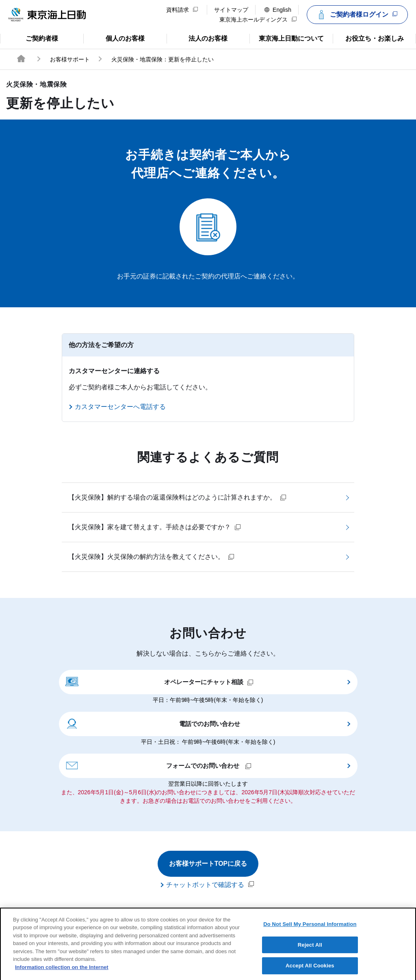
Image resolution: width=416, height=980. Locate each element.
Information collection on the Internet (62, 976)
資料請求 (182, 10)
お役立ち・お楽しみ (368, 38)
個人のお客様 (114, 38)
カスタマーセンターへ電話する (120, 407)
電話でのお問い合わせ (153, 723)
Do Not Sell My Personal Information (310, 933)
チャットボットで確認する (210, 884)
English (278, 10)
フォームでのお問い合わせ (158, 765)
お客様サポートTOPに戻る (208, 864)
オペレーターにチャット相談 (160, 681)
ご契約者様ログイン (356, 15)
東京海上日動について (287, 38)
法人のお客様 (197, 38)
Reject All (310, 953)
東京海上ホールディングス (258, 20)
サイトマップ (231, 10)
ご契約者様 (32, 38)
